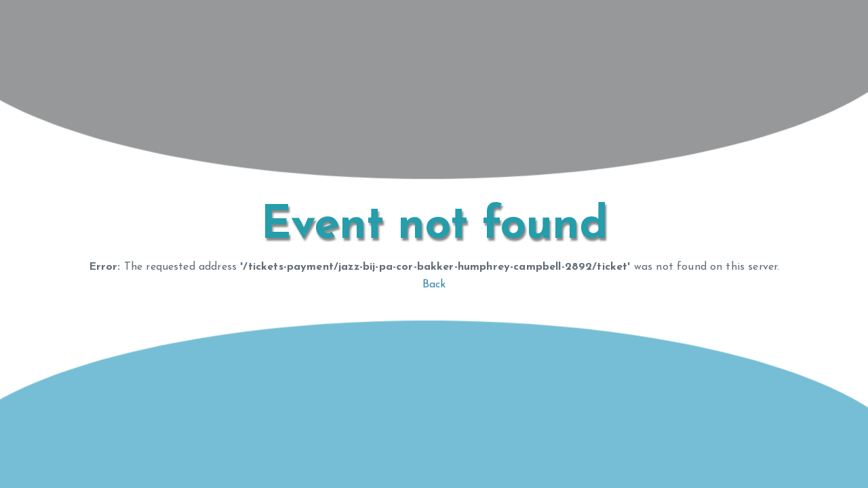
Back (434, 285)
